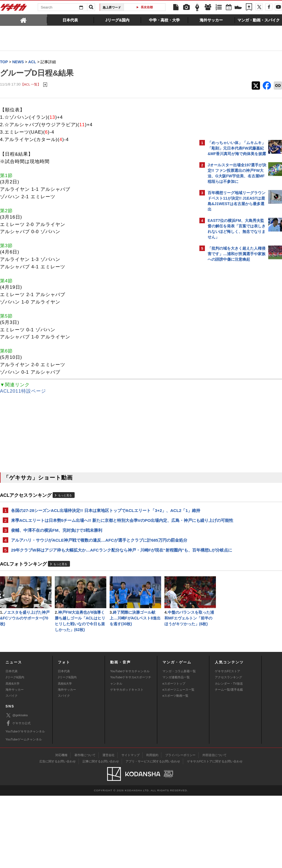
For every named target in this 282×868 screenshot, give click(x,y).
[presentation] (24, 20)
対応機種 (61, 827)
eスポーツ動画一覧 (175, 768)
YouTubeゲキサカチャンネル (130, 743)
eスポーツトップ (174, 756)
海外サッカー (15, 762)
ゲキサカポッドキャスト (127, 762)
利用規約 (152, 827)
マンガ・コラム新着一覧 (179, 743)
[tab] (24, 20)
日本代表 (12, 743)
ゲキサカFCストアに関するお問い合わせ (215, 834)
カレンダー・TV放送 (229, 756)
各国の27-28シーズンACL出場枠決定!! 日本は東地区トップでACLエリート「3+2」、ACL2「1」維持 (96, 514)
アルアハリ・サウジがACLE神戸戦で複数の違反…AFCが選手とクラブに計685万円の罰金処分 (97, 556)
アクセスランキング (228, 749)
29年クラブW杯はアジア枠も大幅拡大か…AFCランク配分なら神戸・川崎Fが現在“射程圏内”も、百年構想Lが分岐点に (94, 573)
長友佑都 (147, 7)
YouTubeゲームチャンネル (24, 812)
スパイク (12, 768)
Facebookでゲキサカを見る (231, 359)
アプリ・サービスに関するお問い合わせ (153, 834)
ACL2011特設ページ (23, 391)
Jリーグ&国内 (15, 749)
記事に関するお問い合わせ (101, 834)
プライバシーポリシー (180, 827)
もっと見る (65, 496)
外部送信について (215, 827)
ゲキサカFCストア (227, 743)
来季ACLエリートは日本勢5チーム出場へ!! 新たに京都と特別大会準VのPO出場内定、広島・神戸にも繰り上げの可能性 (97, 530)
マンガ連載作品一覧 (176, 749)
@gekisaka (17, 788)
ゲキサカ (14, 9)
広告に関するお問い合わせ (58, 834)
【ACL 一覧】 (31, 85)
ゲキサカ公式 (18, 796)
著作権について (85, 827)
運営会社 (109, 827)
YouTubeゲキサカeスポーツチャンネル (131, 753)
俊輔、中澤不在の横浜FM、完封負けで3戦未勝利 (57, 543)
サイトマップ (131, 827)
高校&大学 (13, 756)
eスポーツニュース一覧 (178, 762)
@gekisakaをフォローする (230, 348)
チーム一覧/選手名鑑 (229, 762)
